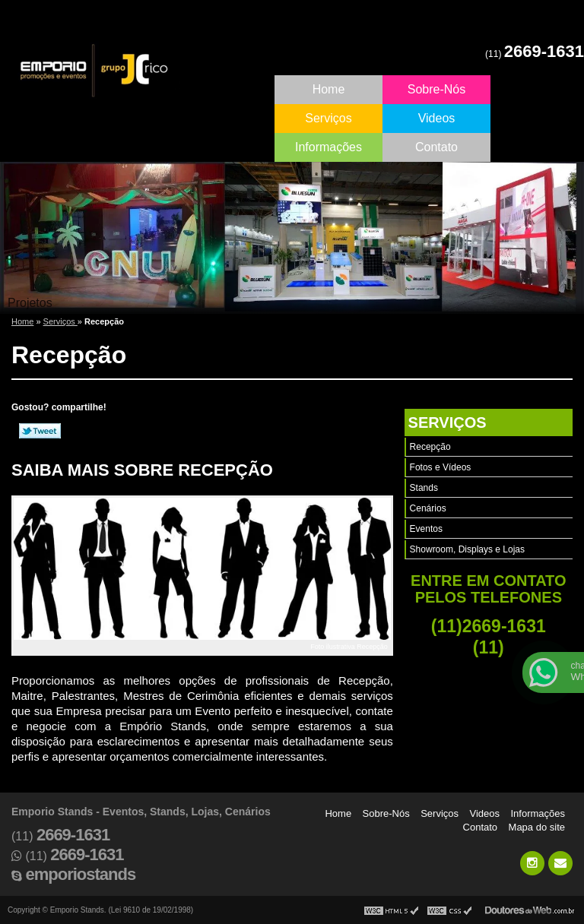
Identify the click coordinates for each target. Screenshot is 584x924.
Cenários (428, 508)
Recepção (430, 447)
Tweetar (40, 431)
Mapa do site (537, 827)
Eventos (426, 529)
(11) (535, 54)
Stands (424, 488)
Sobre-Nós (436, 89)
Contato (436, 147)
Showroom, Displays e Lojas (467, 549)
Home (329, 89)
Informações (328, 147)
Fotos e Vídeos (441, 467)
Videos (437, 118)
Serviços (328, 118)
